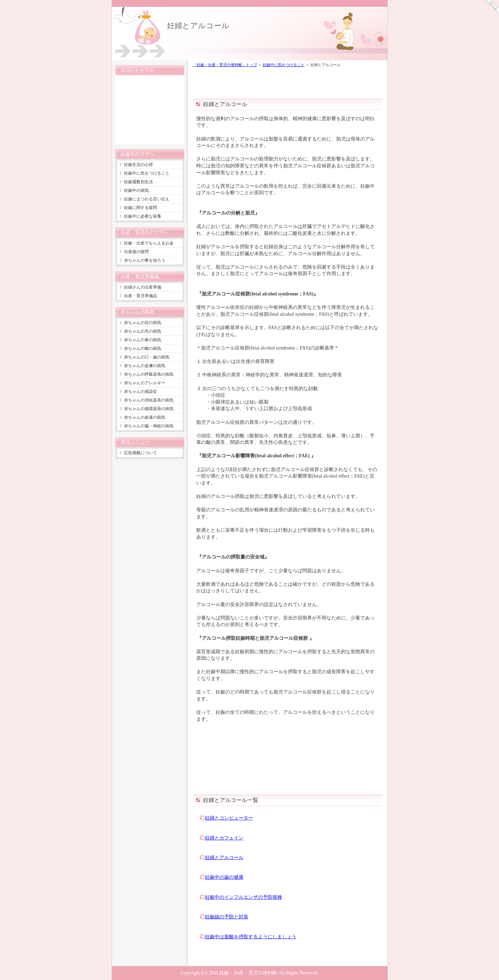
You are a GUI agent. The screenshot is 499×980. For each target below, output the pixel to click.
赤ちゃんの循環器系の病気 (149, 409)
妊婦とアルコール (198, 26)
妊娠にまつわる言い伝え (147, 199)
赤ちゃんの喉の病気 (143, 348)
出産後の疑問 (136, 252)
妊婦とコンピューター (229, 818)
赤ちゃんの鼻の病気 (143, 340)
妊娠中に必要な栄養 (143, 216)
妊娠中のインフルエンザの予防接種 (243, 897)
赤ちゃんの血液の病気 (145, 417)
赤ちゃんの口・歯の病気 (147, 357)
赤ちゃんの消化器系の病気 (149, 400)
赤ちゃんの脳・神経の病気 (149, 426)
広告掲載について (141, 453)
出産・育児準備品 (141, 296)
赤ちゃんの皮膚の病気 (145, 366)
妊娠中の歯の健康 (224, 877)
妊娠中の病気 (136, 190)
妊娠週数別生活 (138, 182)
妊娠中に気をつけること (284, 65)
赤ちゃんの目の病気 (143, 323)
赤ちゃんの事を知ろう (145, 260)
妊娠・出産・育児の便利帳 (248, 973)
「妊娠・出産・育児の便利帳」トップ (225, 65)
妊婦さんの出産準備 (143, 287)
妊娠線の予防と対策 (227, 917)
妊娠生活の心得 (138, 165)
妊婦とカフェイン (224, 838)
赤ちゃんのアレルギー (145, 383)
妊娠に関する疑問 (141, 208)
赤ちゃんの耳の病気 (143, 331)
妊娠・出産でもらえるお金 (149, 243)
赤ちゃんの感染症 (141, 392)
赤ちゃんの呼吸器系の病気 (149, 374)
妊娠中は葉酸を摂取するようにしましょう (251, 937)
